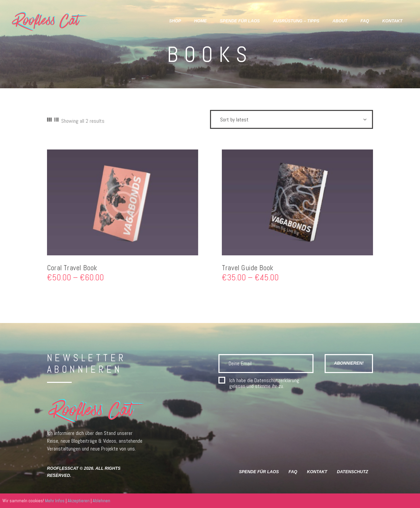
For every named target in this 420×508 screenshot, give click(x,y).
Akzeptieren (79, 501)
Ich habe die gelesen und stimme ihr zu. (264, 383)
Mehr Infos (55, 501)
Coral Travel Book (72, 268)
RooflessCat (63, 468)
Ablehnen (101, 501)
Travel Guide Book (248, 268)
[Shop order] (291, 119)
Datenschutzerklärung (277, 380)
